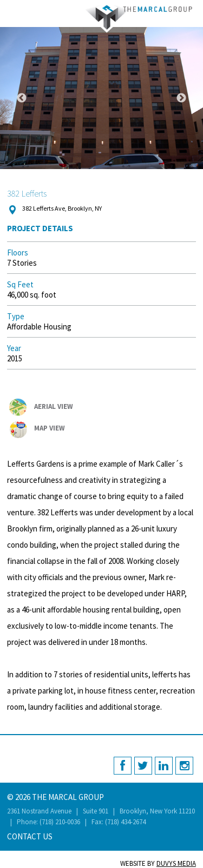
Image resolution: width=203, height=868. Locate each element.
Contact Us (30, 836)
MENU (12, 12)
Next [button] (181, 98)
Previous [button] (22, 98)
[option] (101, 98)
